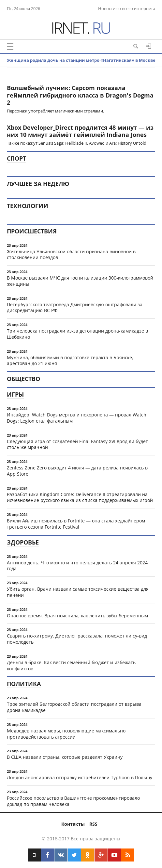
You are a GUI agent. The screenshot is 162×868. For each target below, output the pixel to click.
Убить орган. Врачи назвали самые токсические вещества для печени (78, 592)
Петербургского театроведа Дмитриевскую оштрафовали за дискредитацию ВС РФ (75, 308)
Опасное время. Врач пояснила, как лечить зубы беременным (77, 616)
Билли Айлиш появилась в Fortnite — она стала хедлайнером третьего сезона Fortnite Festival (76, 524)
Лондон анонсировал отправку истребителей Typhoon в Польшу (80, 777)
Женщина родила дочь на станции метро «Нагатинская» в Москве (81, 60)
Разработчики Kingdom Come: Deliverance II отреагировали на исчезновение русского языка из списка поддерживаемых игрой (80, 497)
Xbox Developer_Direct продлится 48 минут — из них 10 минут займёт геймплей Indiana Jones (80, 131)
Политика (24, 684)
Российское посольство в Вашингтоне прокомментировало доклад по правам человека (73, 801)
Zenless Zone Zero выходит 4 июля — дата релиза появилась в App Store (77, 471)
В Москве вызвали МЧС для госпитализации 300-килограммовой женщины (80, 281)
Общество (23, 379)
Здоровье (23, 542)
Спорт (16, 158)
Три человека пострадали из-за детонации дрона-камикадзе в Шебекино (77, 334)
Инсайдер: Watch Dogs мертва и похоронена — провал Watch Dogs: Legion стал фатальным (77, 418)
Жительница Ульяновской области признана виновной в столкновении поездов (71, 255)
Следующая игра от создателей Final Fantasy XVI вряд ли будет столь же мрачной (77, 444)
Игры (15, 394)
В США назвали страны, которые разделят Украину (65, 757)
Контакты (73, 824)
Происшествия (32, 231)
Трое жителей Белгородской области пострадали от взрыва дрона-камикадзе (74, 707)
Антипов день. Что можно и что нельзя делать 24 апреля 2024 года (77, 566)
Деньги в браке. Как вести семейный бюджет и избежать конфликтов (71, 665)
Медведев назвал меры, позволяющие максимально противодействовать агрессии (66, 734)
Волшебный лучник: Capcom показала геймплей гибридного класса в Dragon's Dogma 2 (80, 95)
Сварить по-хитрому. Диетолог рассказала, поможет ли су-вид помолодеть (77, 639)
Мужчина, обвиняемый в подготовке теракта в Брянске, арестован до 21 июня (70, 361)
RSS (93, 824)
